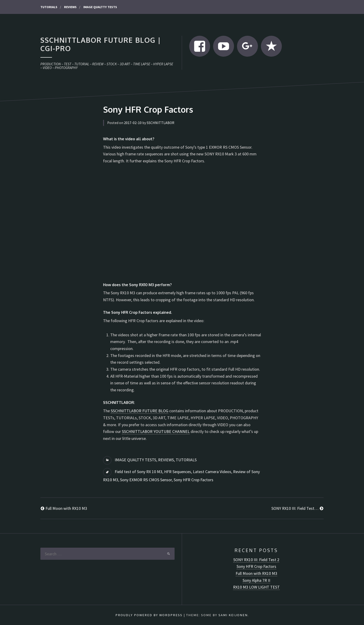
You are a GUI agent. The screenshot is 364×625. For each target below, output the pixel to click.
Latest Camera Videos (212, 472)
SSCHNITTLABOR (161, 123)
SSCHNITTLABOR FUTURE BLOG (140, 411)
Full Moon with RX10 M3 (256, 573)
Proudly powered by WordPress (149, 615)
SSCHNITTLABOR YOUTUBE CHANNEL (156, 431)
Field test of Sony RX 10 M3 (138, 472)
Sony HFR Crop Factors (193, 480)
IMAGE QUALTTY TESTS (100, 7)
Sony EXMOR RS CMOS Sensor (146, 480)
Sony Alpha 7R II (256, 580)
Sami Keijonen (233, 615)
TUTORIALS (49, 7)
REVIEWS (70, 7)
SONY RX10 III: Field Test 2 (256, 560)
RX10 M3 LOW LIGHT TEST (256, 587)
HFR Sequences (178, 472)
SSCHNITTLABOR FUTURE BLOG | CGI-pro (101, 44)
